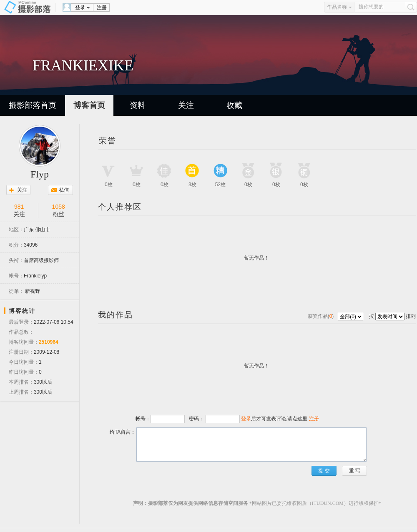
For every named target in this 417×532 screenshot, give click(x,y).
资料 (138, 105)
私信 (64, 190)
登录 (80, 7)
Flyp (40, 174)
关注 (186, 105)
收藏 (234, 105)
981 (19, 207)
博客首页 (89, 105)
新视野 (33, 291)
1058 (59, 207)
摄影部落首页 (33, 105)
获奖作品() (322, 316)
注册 (102, 7)
